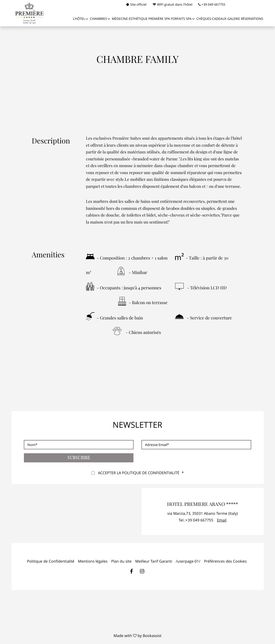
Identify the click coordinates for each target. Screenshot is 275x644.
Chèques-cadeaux (211, 19)
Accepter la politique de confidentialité (139, 473)
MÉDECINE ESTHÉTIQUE (130, 19)
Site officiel (136, 5)
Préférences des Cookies (225, 561)
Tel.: (196, 520)
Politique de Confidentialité (51, 561)
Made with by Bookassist (137, 636)
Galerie (234, 19)
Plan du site (121, 561)
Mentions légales (93, 561)
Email (222, 520)
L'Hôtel (79, 19)
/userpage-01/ (188, 561)
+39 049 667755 (212, 5)
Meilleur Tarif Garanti (154, 561)
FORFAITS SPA (181, 19)
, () (202, 514)
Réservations (252, 19)
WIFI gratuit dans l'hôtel (173, 5)
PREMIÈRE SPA (159, 19)
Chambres (98, 19)
